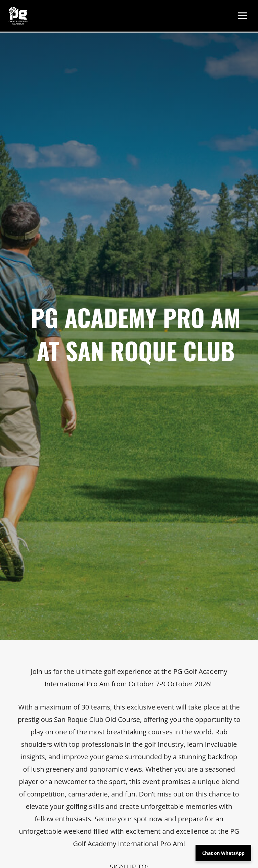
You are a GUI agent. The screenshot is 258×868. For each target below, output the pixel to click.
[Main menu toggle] (243, 16)
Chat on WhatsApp (223, 853)
